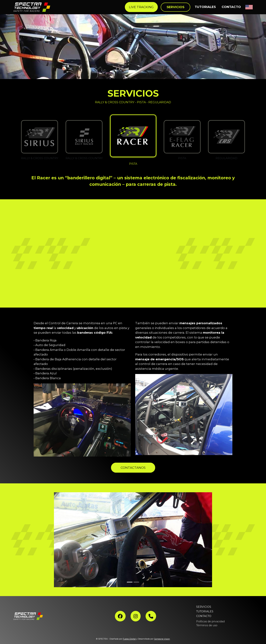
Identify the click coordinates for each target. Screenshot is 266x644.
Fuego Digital (129, 639)
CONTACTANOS (133, 468)
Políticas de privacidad (210, 621)
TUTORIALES (205, 7)
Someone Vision (162, 639)
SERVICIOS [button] (175, 7)
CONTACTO (231, 7)
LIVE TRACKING (141, 7)
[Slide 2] (136, 582)
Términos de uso (207, 625)
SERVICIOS (204, 607)
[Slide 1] (130, 582)
